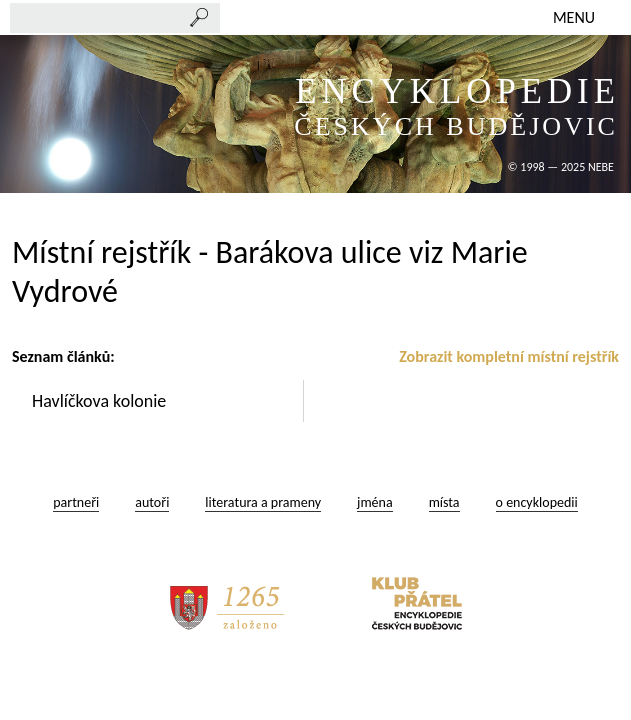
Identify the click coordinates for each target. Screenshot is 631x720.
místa (444, 502)
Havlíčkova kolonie (101, 401)
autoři (152, 502)
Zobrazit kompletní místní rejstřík (509, 356)
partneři (76, 502)
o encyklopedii (537, 502)
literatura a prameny (263, 502)
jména (375, 502)
